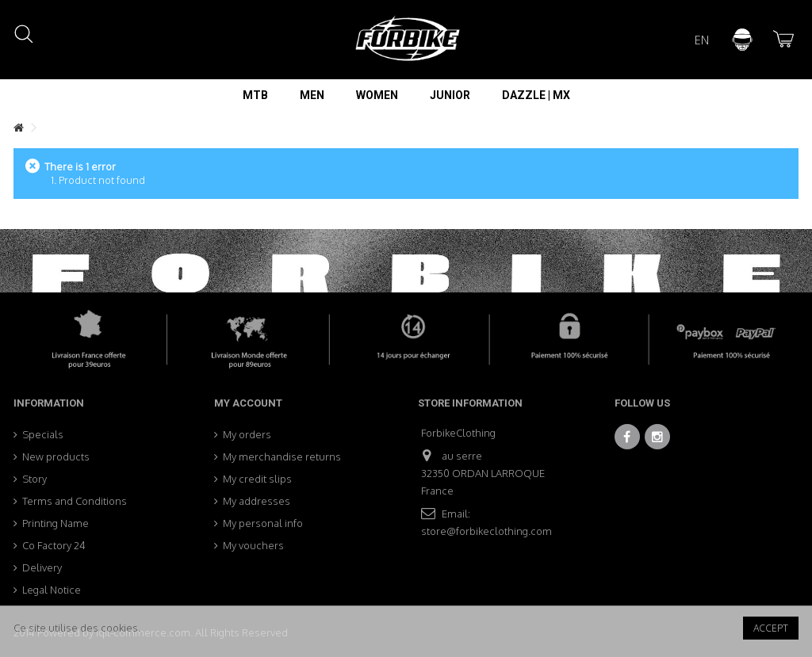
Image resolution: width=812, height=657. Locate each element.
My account (248, 403)
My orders (247, 434)
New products (56, 456)
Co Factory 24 (54, 545)
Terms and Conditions (75, 501)
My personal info (263, 523)
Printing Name (56, 523)
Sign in (742, 40)
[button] (255, 95)
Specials (43, 434)
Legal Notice (52, 590)
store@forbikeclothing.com (486, 531)
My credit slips (257, 479)
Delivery (42, 567)
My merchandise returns (282, 456)
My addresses (257, 501)
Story (34, 479)
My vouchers (253, 545)
